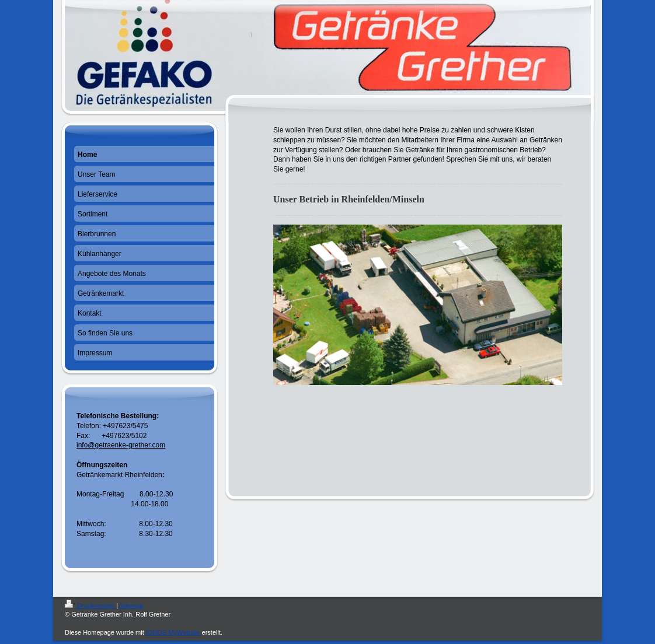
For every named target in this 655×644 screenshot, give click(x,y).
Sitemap (131, 605)
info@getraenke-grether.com (121, 445)
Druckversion (90, 605)
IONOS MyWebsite (173, 632)
